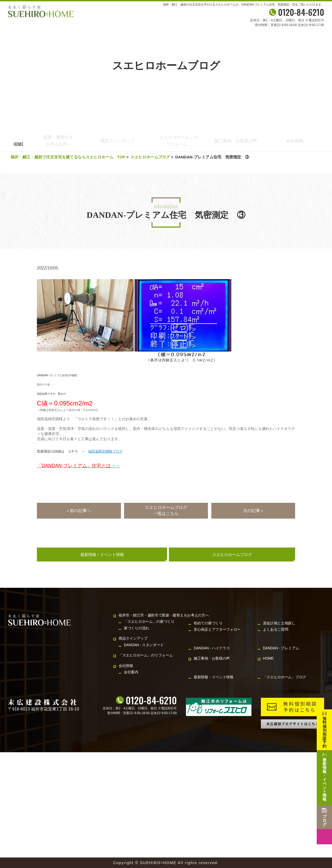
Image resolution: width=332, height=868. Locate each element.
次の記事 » (253, 511)
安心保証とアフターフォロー (217, 629)
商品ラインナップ (118, 141)
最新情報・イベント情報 (102, 555)
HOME (18, 144)
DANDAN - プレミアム (281, 648)
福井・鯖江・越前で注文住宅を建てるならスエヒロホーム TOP (68, 157)
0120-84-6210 (151, 700)
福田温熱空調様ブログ (105, 451)
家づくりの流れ (136, 628)
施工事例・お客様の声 (236, 141)
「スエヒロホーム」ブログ (285, 677)
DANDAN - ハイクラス (212, 648)
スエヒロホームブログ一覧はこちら (166, 510)
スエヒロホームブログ (150, 157)
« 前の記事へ (79, 511)
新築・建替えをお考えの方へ (58, 141)
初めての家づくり (208, 623)
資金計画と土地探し (279, 623)
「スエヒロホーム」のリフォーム (177, 141)
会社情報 (295, 141)
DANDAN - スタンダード (144, 645)
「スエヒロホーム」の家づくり (149, 621)
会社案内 (131, 672)
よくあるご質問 (276, 629)
